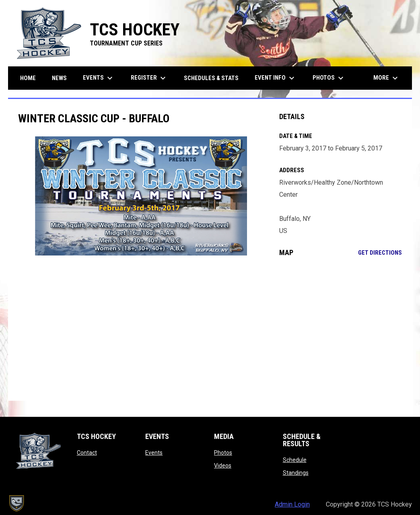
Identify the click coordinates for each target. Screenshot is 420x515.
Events (154, 453)
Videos (223, 466)
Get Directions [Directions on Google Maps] (380, 253)
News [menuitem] (59, 78)
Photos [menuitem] (329, 78)
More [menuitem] (387, 78)
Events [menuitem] (99, 78)
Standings (296, 473)
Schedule (295, 460)
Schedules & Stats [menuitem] (211, 78)
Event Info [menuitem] (276, 78)
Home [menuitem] (28, 78)
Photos (223, 453)
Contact (87, 453)
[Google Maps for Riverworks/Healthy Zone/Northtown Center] (341, 329)
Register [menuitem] (149, 78)
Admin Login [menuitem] (292, 504)
